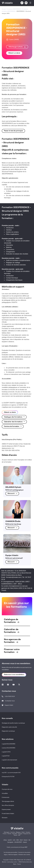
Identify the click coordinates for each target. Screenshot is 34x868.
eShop (5, 840)
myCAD (10, 840)
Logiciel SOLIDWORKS (9, 744)
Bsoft (21, 840)
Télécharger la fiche (17, 47)
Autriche (13, 832)
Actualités (5, 793)
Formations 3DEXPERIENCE (14, 9)
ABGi (18, 840)
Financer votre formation (12, 651)
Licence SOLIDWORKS (9, 748)
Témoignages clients (8, 801)
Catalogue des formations (13, 417)
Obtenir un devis (14, 53)
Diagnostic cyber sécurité (9, 727)
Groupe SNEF (24, 847)
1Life (14, 840)
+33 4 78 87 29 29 (10, 696)
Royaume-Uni (27, 834)
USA (19, 835)
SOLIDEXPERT (18, 842)
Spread (25, 842)
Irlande (9, 834)
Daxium (26, 840)
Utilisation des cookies (24, 855)
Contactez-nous (10, 701)
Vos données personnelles (10, 852)
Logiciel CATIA (6, 752)
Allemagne (7, 832)
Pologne (20, 834)
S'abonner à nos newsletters (14, 675)
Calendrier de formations (12, 631)
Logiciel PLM (6, 756)
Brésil (23, 832)
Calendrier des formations (13, 422)
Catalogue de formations (12, 621)
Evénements (6, 797)
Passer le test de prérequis (13, 131)
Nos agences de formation (12, 641)
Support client (9, 705)
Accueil (4, 9)
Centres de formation (12, 427)
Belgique (18, 832)
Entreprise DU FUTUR (8, 777)
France (5, 834)
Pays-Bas (15, 834)
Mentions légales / (13, 855)
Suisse (15, 835)
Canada (28, 832)
